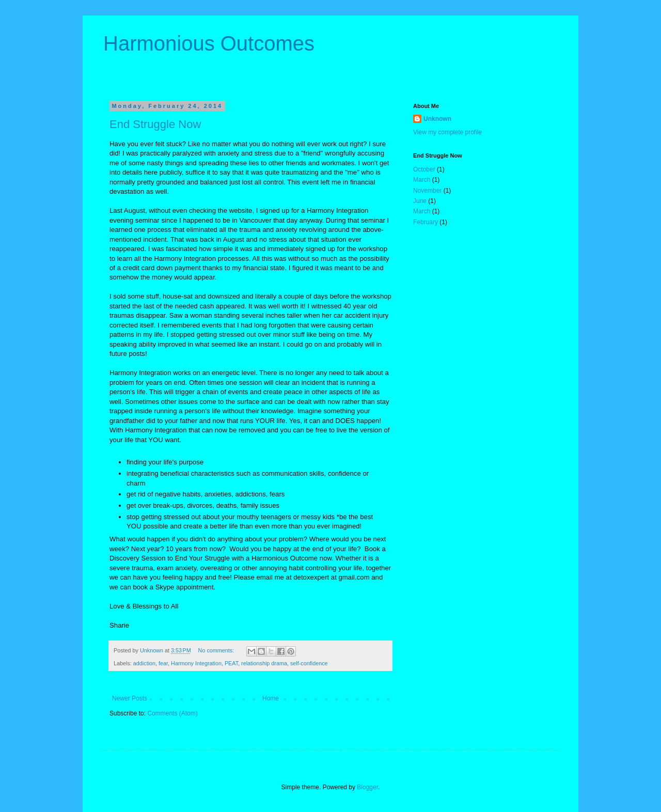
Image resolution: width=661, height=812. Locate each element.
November (427, 191)
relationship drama (264, 663)
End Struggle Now (155, 124)
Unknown (437, 119)
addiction (144, 663)
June (420, 201)
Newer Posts (130, 698)
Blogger (367, 787)
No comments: (217, 650)
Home (271, 698)
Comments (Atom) (172, 713)
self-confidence (309, 663)
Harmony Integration (196, 663)
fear (163, 663)
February (426, 222)
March (422, 180)
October (424, 169)
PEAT (231, 663)
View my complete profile (447, 132)
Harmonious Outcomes (209, 43)
